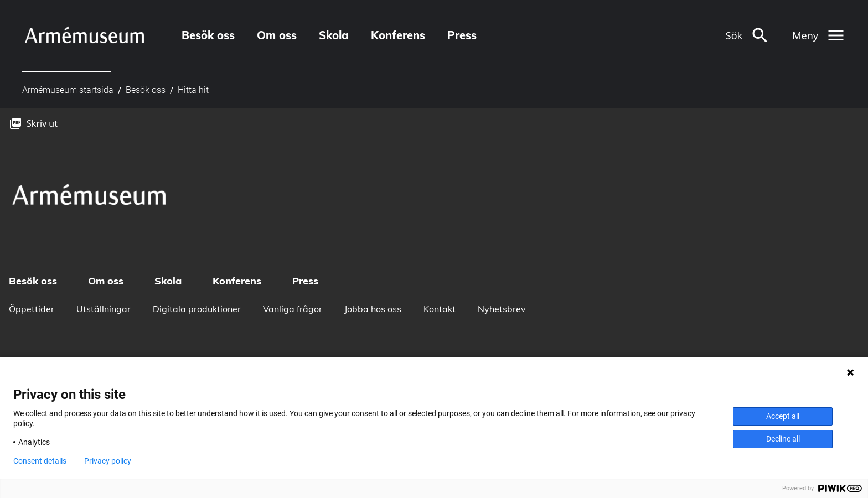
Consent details (40, 461)
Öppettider (32, 309)
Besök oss (208, 35)
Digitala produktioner (197, 309)
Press (462, 35)
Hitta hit (193, 90)
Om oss (277, 35)
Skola (334, 35)
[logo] (84, 35)
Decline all (783, 439)
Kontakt (440, 309)
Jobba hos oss (373, 309)
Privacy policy (108, 461)
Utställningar (104, 309)
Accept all (783, 416)
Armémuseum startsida (68, 90)
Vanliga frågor (293, 309)
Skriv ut (42, 123)
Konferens (398, 35)
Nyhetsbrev (502, 309)
